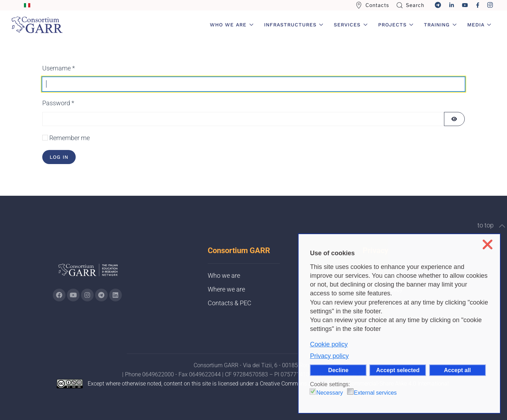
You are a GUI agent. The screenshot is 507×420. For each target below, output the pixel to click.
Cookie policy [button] (329, 344)
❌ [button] (487, 245)
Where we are (226, 289)
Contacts (372, 5)
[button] (502, 226)
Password (58, 103)
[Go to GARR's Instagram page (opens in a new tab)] (59, 295)
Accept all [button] (457, 370)
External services (375, 393)
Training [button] (440, 25)
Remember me (70, 138)
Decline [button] (338, 370)
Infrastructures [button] (294, 25)
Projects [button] (396, 25)
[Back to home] (37, 25)
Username (59, 68)
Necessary (330, 393)
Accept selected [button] (398, 370)
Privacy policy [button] (329, 356)
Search (410, 5)
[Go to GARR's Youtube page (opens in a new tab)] (73, 295)
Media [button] (479, 25)
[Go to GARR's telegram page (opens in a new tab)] (101, 295)
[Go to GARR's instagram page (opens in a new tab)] (87, 295)
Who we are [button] (232, 25)
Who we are (224, 275)
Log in (59, 157)
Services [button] (351, 25)
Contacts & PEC (230, 303)
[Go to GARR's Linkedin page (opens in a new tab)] (115, 295)
